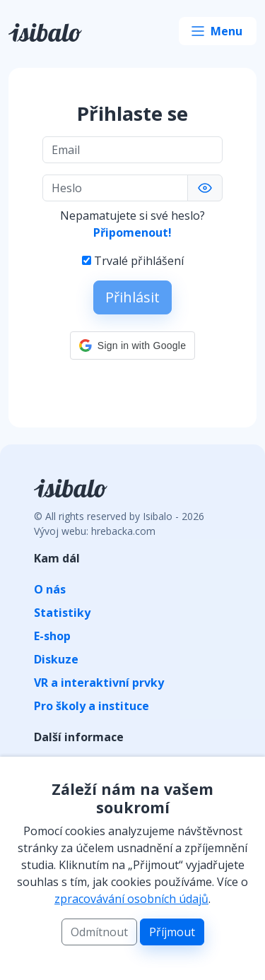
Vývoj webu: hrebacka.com (95, 531)
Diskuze (56, 659)
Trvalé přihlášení (139, 261)
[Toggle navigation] (218, 31)
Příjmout (172, 932)
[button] (132, 346)
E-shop (52, 636)
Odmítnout (99, 932)
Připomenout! (132, 232)
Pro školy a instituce (92, 706)
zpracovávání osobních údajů (131, 899)
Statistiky (62, 613)
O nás (50, 589)
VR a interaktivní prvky (99, 683)
